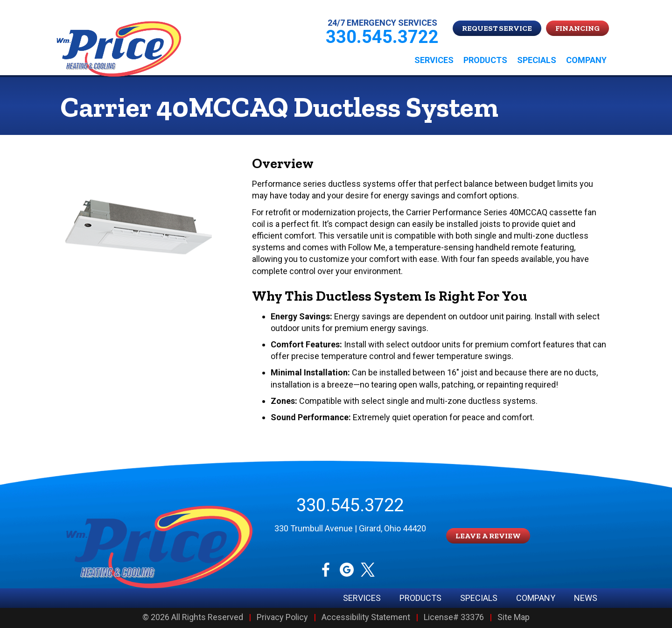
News (586, 598)
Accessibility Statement (366, 617)
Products (485, 60)
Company (586, 60)
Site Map (514, 617)
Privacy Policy (282, 617)
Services (434, 60)
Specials (537, 60)
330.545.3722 (350, 505)
